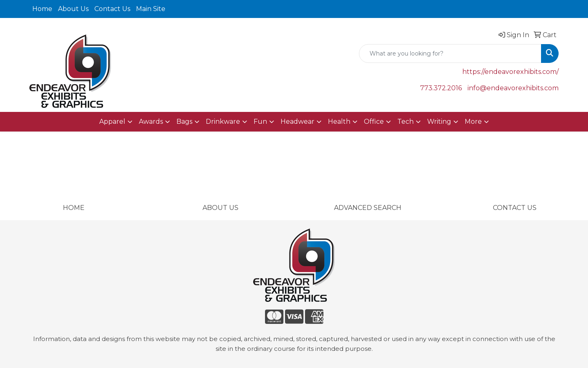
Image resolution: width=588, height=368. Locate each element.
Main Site (151, 9)
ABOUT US (220, 208)
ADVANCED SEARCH (368, 208)
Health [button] (339, 122)
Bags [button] (184, 122)
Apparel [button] (112, 122)
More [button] (473, 122)
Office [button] (374, 122)
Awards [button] (151, 122)
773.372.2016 (441, 88)
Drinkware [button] (223, 122)
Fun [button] (260, 122)
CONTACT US (515, 208)
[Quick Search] (450, 54)
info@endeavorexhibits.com (513, 88)
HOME (74, 208)
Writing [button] (439, 122)
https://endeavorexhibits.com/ (510, 72)
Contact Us (112, 9)
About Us (73, 9)
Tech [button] (405, 122)
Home (42, 9)
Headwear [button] (297, 122)
